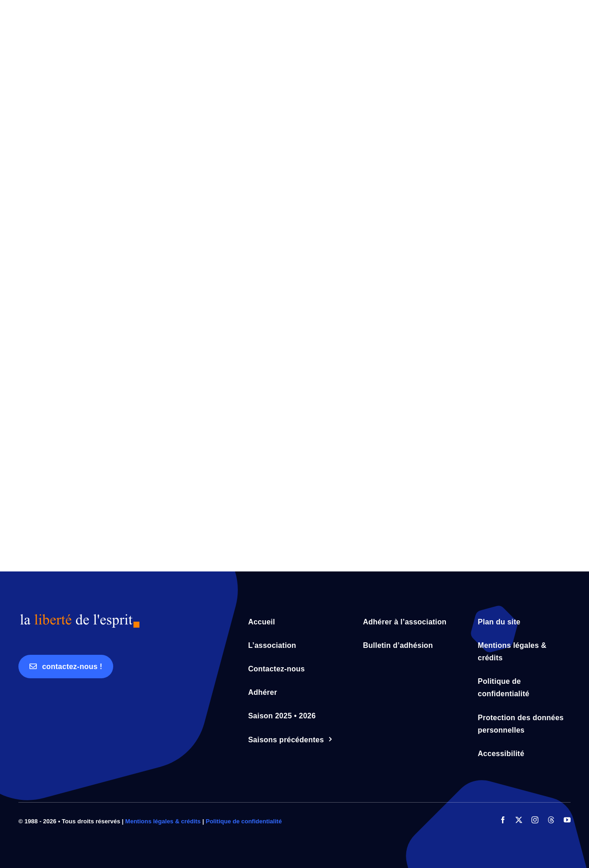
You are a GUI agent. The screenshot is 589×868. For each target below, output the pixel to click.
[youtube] (567, 820)
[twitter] (519, 820)
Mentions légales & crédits (163, 821)
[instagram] (535, 820)
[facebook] (503, 820)
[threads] (551, 820)
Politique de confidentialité (244, 821)
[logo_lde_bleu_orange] (79, 617)
